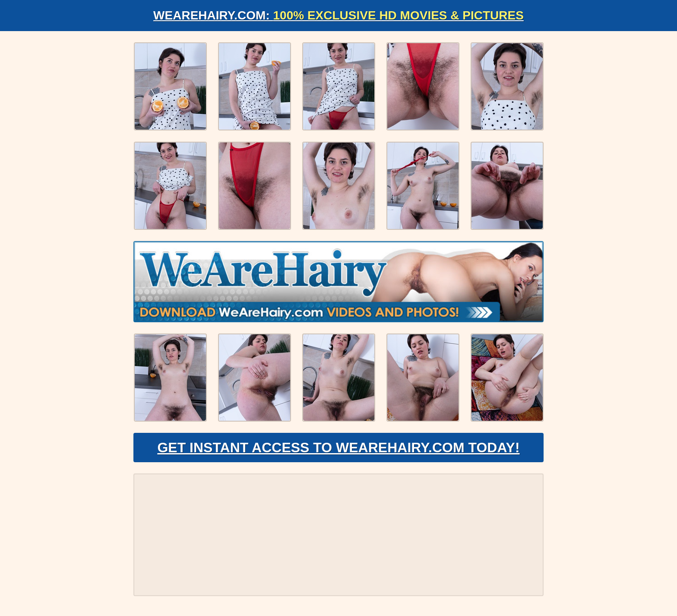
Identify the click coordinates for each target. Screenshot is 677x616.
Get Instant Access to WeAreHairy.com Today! (338, 448)
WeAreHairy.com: (338, 15)
